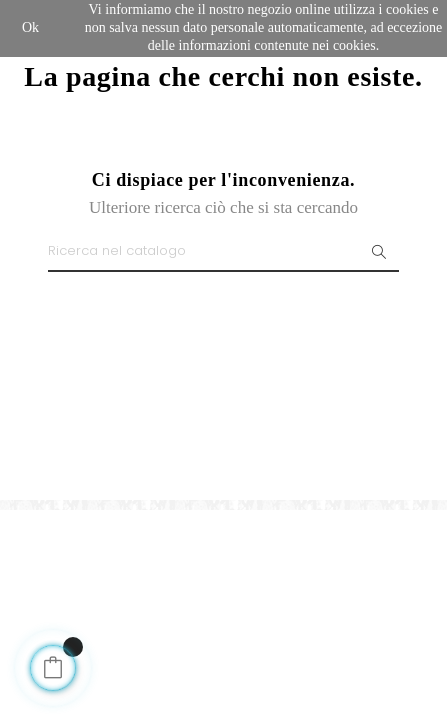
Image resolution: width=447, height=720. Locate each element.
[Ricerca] (223, 252)
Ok (30, 27)
